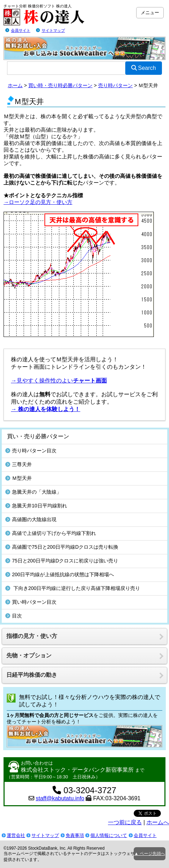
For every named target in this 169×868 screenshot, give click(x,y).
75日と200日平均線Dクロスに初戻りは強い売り (62, 561)
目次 (14, 616)
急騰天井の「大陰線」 (33, 492)
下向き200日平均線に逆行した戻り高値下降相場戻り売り (73, 588)
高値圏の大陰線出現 (31, 519)
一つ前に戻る (125, 822)
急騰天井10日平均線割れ (36, 506)
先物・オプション (29, 655)
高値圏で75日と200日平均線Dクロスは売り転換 (62, 547)
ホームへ (158, 822)
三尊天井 (19, 464)
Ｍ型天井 (19, 478)
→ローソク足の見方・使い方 (38, 202)
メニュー (150, 13)
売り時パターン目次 (31, 451)
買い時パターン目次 (31, 602)
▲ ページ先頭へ (149, 854)
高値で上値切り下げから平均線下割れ (51, 533)
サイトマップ (53, 30)
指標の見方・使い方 (32, 636)
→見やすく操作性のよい (59, 381)
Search (144, 68)
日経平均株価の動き (32, 675)
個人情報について (109, 835)
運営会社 (16, 835)
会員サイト (21, 30)
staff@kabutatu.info (60, 798)
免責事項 (75, 835)
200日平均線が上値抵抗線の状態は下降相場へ (60, 574)
